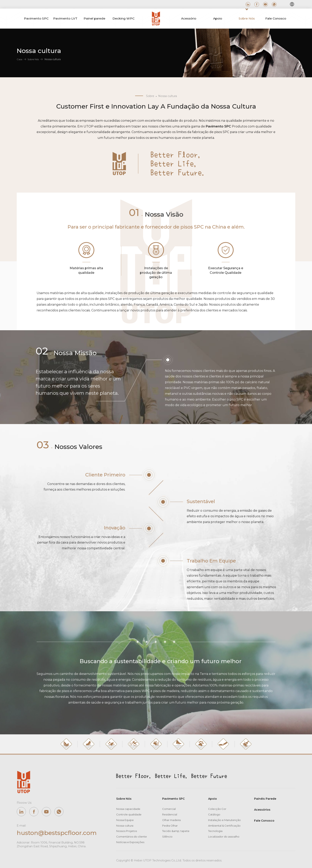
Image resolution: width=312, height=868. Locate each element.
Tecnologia (215, 831)
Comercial (169, 809)
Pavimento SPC (173, 799)
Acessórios (262, 810)
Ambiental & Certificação (224, 826)
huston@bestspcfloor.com (57, 833)
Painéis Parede (265, 799)
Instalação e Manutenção (224, 820)
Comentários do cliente (132, 837)
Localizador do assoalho (224, 837)
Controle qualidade (129, 814)
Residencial (170, 814)
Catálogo (214, 814)
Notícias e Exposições (130, 842)
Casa (19, 59)
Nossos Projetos (127, 831)
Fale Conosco (264, 821)
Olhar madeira (171, 820)
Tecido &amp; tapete (176, 831)
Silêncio (167, 837)
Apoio (213, 799)
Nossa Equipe (125, 820)
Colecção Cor (217, 809)
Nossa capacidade (128, 809)
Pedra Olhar (170, 826)
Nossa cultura (125, 826)
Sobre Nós (33, 59)
